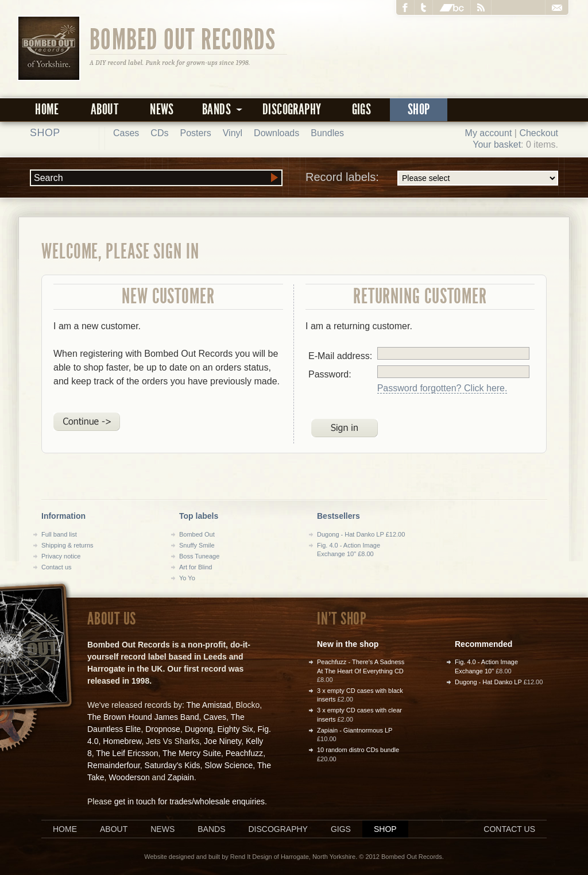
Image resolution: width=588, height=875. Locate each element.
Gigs (362, 109)
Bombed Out (197, 534)
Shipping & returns (67, 545)
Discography (292, 109)
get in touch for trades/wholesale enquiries (189, 801)
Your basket (497, 144)
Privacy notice (61, 556)
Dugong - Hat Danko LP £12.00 (361, 534)
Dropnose (163, 729)
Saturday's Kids (173, 765)
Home (47, 109)
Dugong (199, 729)
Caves (215, 717)
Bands (211, 829)
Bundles (327, 133)
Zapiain (181, 777)
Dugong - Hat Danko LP (488, 682)
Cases (126, 133)
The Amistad (209, 705)
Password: (330, 374)
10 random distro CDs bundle (358, 750)
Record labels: (432, 178)
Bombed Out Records (183, 38)
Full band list (59, 534)
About (105, 109)
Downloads (276, 133)
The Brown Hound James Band (143, 717)
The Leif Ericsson (127, 753)
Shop (419, 109)
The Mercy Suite (192, 753)
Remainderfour (114, 765)
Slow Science (229, 765)
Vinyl (233, 133)
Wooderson (129, 777)
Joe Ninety (223, 741)
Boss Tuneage (199, 556)
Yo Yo (187, 578)
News (162, 109)
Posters (195, 133)
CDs (159, 133)
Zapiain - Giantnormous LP (355, 730)
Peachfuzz (244, 753)
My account (489, 133)
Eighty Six (235, 729)
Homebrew (122, 741)
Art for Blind (196, 567)
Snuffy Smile (197, 545)
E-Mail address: (340, 356)
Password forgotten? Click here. (442, 388)
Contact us (57, 567)
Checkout (539, 133)
